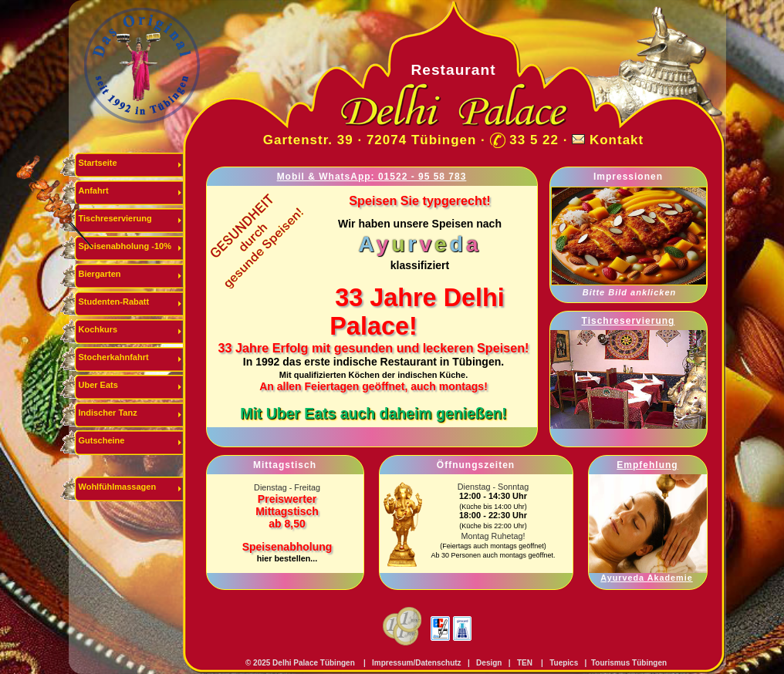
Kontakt (617, 140)
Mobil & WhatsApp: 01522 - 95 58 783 (372, 177)
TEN (525, 663)
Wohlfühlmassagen (118, 487)
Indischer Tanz (108, 413)
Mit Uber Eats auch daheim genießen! (373, 413)
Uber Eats (98, 385)
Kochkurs (98, 329)
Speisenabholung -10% (125, 246)
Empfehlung (647, 465)
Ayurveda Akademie (646, 578)
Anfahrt (94, 190)
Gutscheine (102, 440)
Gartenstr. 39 (308, 140)
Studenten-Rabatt (114, 302)
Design (489, 663)
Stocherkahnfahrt (114, 357)
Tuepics (564, 663)
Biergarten (100, 274)
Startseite (98, 163)
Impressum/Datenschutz (415, 663)
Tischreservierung (115, 218)
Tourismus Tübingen (629, 663)
